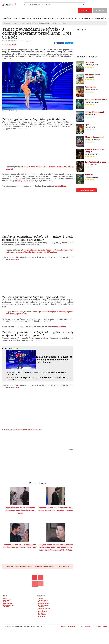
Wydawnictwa (7, 603)
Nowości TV (41, 613)
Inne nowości (42, 615)
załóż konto (46, 566)
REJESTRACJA (85, 11)
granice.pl (7, 23)
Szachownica (91, 87)
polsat (41, 430)
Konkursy (41, 607)
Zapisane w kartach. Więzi (96, 100)
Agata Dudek (12, 44)
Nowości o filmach (43, 603)
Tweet (69, 43)
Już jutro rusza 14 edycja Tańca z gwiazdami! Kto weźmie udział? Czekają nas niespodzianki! (39, 379)
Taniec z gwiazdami (11, 430)
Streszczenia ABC (9, 605)
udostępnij (60, 43)
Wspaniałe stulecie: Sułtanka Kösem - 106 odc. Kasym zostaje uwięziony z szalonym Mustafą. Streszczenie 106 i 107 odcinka (40, 251)
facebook (86, 627)
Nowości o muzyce (44, 605)
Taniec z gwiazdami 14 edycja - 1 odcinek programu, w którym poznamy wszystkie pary (36, 373)
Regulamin (72, 627)
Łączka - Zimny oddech (95, 112)
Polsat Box (15, 259)
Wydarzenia (41, 616)
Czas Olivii (89, 62)
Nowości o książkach (44, 602)
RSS (105, 627)
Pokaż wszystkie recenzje (87, 190)
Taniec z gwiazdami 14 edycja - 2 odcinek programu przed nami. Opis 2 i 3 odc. (54, 360)
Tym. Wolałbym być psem (96, 162)
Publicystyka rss (43, 600)
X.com (97, 627)
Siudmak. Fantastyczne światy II (95, 151)
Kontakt (64, 627)
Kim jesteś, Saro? (92, 75)
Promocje (41, 610)
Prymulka (89, 175)
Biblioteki (6, 607)
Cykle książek (7, 602)
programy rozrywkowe (25, 430)
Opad (87, 125)
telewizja (35, 430)
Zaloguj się (36, 566)
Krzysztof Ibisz (60, 186)
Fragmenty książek (44, 608)
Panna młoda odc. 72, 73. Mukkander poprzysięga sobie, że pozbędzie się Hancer (20, 510)
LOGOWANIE (100, 11)
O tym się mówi (42, 611)
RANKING (86, 18)
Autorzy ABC (7, 600)
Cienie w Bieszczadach (95, 137)
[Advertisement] (38, 464)
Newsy (15, 23)
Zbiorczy (40, 599)
